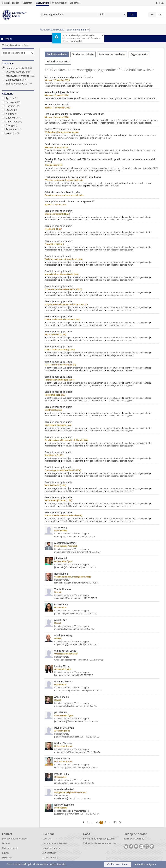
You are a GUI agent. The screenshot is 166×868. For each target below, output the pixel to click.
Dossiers (18, 106)
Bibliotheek (75, 3)
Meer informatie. (58, 864)
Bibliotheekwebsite (18, 84)
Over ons (47, 839)
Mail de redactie (10, 848)
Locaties (18, 110)
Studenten (27, 3)
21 (116, 822)
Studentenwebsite (18, 72)
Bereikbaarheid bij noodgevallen (99, 839)
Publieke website (18, 68)
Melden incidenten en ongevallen (99, 843)
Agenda (18, 98)
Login (161, 3)
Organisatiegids (59, 3)
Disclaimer (7, 858)
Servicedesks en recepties (15, 839)
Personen (18, 129)
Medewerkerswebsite (11, 45)
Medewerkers (42, 3)
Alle (102, 14)
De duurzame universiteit (55, 843)
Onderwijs (18, 118)
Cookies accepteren (117, 864)
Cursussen (18, 102)
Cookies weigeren (146, 864)
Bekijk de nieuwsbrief (134, 839)
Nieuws (18, 114)
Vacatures (18, 133)
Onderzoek (18, 122)
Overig (18, 125)
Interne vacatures (51, 848)
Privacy (6, 853)
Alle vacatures (49, 853)
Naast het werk (50, 858)
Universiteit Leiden (11, 3)
